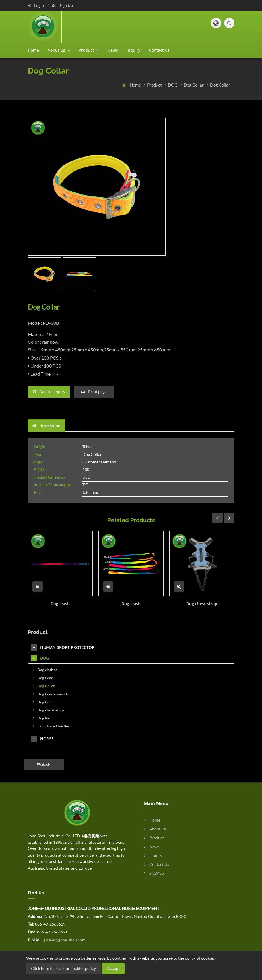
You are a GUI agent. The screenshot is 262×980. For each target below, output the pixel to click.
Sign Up (62, 5)
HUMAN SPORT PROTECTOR (63, 647)
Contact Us (159, 50)
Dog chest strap (202, 604)
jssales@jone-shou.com (64, 940)
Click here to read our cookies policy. (64, 968)
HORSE (42, 739)
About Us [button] (59, 50)
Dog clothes (45, 670)
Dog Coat (43, 702)
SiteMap (154, 873)
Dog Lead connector (52, 694)
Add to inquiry (49, 392)
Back (43, 764)
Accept (113, 968)
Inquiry (133, 50)
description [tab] (46, 426)
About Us (155, 829)
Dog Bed (42, 718)
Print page (94, 392)
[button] (216, 23)
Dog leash (60, 604)
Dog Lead (43, 678)
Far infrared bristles (52, 726)
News (113, 50)
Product (155, 85)
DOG (173, 85)
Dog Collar (194, 85)
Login (36, 5)
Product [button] (89, 50)
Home (33, 50)
